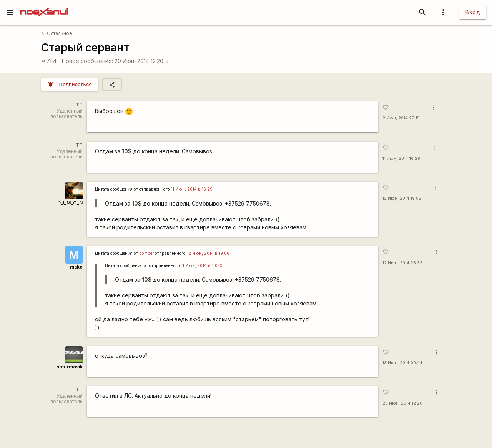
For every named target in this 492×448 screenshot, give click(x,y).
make (76, 267)
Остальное (57, 33)
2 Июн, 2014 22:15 (401, 118)
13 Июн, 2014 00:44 (402, 363)
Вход (473, 12)
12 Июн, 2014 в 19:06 (208, 253)
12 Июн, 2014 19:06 (402, 198)
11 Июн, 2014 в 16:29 (192, 189)
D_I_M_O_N (70, 203)
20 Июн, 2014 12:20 (142, 61)
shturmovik (70, 367)
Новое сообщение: (87, 61)
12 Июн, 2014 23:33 (402, 263)
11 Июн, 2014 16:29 (401, 158)
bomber (146, 253)
